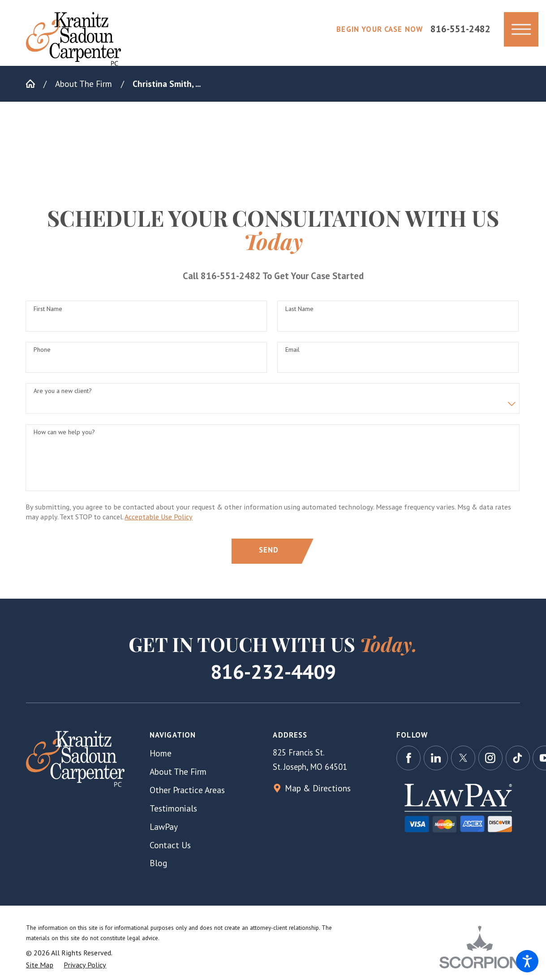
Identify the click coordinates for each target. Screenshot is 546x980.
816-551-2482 (460, 29)
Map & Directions (318, 788)
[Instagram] (490, 758)
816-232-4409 (273, 671)
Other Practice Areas (187, 790)
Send (269, 553)
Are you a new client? (63, 395)
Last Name (299, 313)
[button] (527, 961)
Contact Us (170, 845)
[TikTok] (518, 758)
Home (161, 753)
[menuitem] (211, 753)
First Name (48, 313)
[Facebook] (408, 758)
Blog (159, 863)
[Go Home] (35, 84)
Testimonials (173, 808)
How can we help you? (64, 436)
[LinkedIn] (436, 758)
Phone (42, 353)
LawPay (164, 827)
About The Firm (84, 84)
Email (292, 353)
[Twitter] (463, 758)
